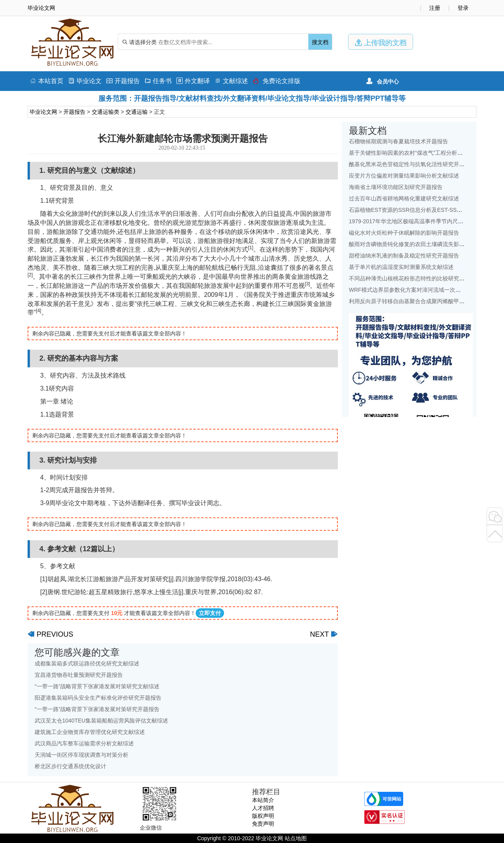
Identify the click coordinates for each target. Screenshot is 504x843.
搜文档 (320, 42)
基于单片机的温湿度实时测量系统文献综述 (401, 267)
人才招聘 (263, 808)
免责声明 (263, 824)
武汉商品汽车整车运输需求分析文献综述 (84, 743)
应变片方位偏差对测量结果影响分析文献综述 (404, 176)
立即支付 (210, 613)
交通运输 (137, 112)
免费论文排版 (277, 81)
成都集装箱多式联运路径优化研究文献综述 (87, 663)
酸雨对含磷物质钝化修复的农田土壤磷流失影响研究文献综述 (423, 244)
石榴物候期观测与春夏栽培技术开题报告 (398, 141)
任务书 (158, 81)
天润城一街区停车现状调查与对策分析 (82, 755)
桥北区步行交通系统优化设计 (70, 766)
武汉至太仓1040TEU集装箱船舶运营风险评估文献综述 (101, 721)
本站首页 (47, 81)
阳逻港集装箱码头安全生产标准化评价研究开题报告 (98, 698)
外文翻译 (193, 81)
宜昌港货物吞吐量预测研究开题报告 (79, 675)
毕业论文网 (43, 112)
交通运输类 (106, 112)
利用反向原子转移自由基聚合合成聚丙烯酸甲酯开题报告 (418, 301)
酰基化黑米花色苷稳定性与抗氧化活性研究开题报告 (412, 164)
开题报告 (123, 81)
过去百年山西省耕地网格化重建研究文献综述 (404, 198)
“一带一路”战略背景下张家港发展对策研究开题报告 (97, 709)
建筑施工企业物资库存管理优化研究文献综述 (90, 732)
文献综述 (231, 81)
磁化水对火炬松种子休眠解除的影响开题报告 (404, 233)
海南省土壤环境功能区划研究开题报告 (396, 187)
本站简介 (263, 800)
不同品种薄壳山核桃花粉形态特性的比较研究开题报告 (415, 278)
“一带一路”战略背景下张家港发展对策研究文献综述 (97, 686)
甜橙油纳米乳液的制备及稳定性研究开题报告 (404, 256)
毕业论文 (85, 81)
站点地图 (296, 838)
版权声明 (263, 816)
